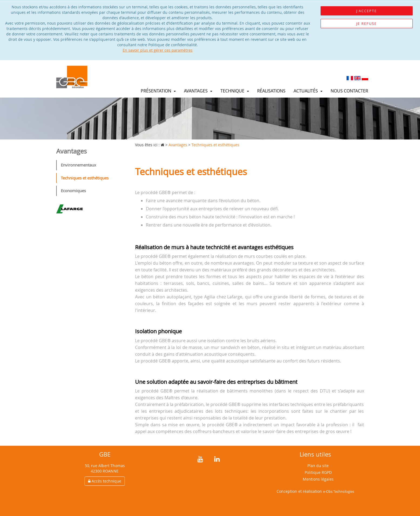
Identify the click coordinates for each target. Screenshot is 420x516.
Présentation (158, 91)
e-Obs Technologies (339, 491)
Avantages (198, 91)
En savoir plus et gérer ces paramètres (158, 50)
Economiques (73, 191)
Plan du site (318, 466)
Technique (235, 91)
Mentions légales (318, 479)
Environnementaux (78, 165)
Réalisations (271, 91)
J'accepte (367, 11)
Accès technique (105, 481)
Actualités (308, 91)
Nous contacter (349, 91)
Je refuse (367, 24)
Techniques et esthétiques (85, 178)
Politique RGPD (318, 472)
